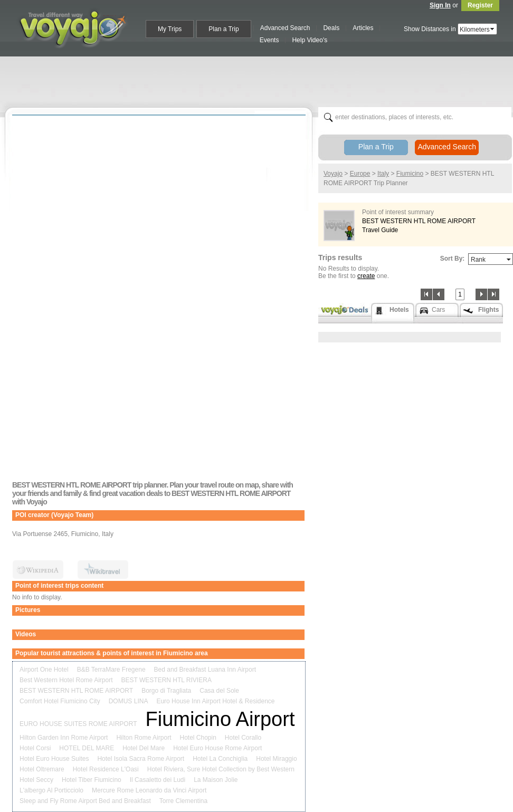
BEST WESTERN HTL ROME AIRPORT (76, 691)
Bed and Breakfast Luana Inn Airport (205, 670)
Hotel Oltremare (42, 769)
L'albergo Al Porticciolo (51, 790)
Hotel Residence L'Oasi (106, 769)
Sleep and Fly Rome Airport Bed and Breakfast (85, 801)
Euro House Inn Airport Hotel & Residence (215, 701)
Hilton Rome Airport (144, 738)
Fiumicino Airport (220, 719)
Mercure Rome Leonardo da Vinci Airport (149, 790)
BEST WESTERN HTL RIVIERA (167, 680)
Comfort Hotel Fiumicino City (60, 701)
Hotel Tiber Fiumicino (92, 780)
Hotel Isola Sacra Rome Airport (141, 759)
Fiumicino (410, 174)
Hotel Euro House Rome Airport (217, 748)
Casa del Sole (219, 691)
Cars (438, 310)
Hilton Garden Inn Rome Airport (64, 738)
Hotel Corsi (35, 748)
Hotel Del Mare (144, 748)
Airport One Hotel (44, 670)
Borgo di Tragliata (166, 691)
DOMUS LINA (129, 701)
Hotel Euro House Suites (54, 759)
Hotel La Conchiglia (220, 759)
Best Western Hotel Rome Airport (66, 680)
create (366, 276)
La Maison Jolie (216, 780)
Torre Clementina (183, 801)
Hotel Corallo (243, 738)
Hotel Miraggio (276, 759)
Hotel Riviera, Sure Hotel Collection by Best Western (221, 769)
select (493, 29)
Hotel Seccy (36, 780)
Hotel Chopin (198, 738)
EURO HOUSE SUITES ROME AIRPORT (78, 724)
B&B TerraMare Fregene (111, 670)
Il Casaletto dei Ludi (158, 780)
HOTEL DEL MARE (87, 748)
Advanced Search (447, 147)
